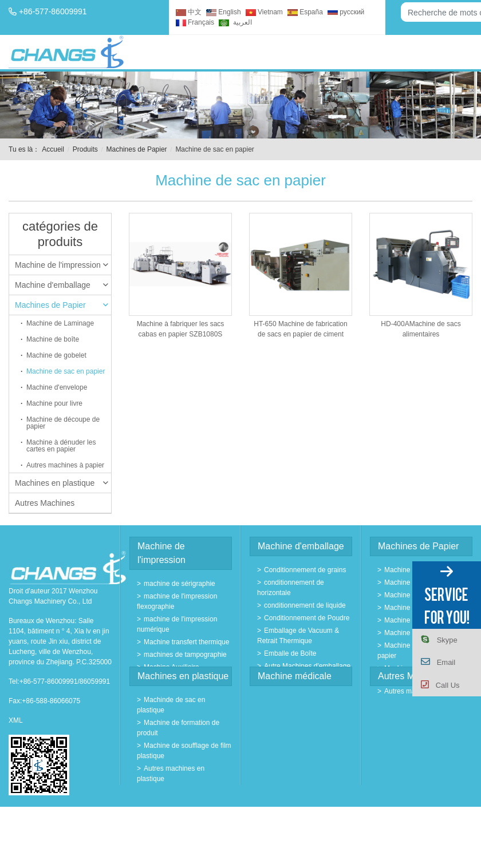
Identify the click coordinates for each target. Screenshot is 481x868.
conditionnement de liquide (305, 605)
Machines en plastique (62, 483)
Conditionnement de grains (305, 570)
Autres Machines (45, 503)
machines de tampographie (185, 655)
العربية (235, 22)
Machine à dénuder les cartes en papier (61, 446)
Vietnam (264, 12)
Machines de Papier (137, 149)
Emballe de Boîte (290, 653)
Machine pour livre (54, 403)
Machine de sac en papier (66, 371)
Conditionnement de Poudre (307, 618)
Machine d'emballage (62, 285)
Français (195, 22)
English (223, 12)
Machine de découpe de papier (63, 423)
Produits (85, 149)
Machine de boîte (53, 339)
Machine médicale (295, 676)
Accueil (53, 149)
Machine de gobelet (56, 355)
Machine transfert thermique (186, 642)
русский (346, 12)
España (305, 12)
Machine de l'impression (62, 265)
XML (16, 720)
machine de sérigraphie (180, 584)
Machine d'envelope (57, 387)
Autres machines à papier (65, 465)
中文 (189, 12)
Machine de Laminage (60, 323)
